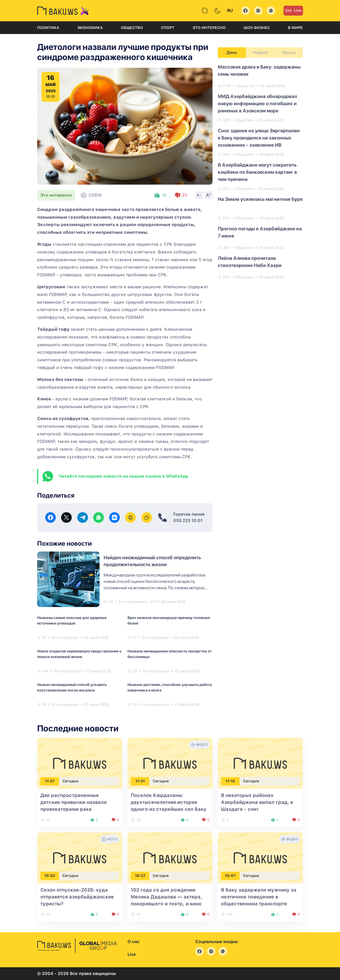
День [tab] (232, 52)
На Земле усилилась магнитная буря (260, 199)
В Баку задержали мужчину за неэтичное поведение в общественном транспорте (259, 897)
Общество (132, 28)
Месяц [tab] (289, 52)
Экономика (90, 28)
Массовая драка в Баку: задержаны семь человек (259, 70)
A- (199, 195)
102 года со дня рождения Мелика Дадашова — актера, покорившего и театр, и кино (166, 897)
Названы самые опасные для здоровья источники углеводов (72, 620)
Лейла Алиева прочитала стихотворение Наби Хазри (250, 262)
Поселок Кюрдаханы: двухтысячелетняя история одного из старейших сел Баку (169, 802)
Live (293, 11)
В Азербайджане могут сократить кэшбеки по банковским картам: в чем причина (257, 172)
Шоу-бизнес (257, 28)
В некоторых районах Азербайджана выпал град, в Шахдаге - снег (257, 802)
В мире (295, 28)
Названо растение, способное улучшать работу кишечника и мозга (170, 687)
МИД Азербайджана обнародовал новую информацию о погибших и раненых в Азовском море (257, 103)
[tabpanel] (260, 172)
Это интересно (209, 28)
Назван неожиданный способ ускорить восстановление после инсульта (72, 687)
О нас (133, 942)
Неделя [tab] (260, 52)
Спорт (168, 28)
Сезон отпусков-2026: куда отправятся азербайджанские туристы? (77, 897)
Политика (48, 28)
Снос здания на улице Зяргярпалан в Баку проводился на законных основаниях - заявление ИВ (259, 138)
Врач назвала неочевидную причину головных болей (169, 620)
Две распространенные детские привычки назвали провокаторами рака (73, 802)
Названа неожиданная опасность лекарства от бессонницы (170, 654)
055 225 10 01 (188, 521)
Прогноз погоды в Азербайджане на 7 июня (260, 232)
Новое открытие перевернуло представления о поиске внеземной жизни (79, 654)
